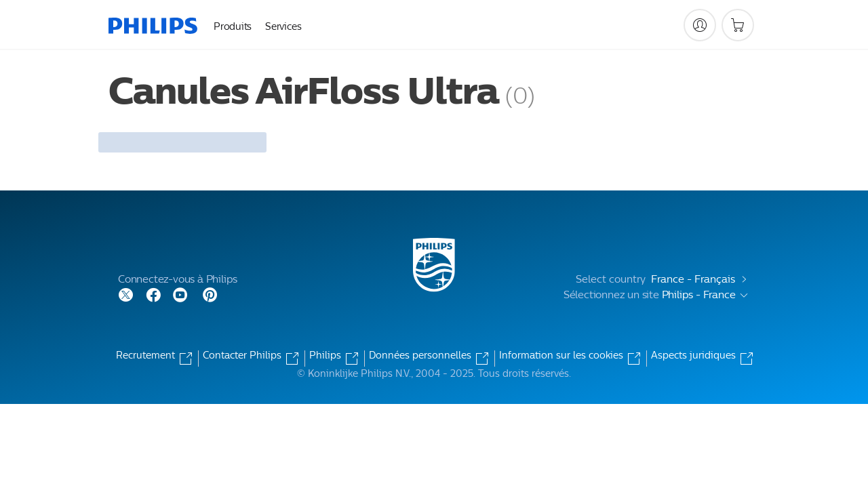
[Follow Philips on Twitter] (126, 294)
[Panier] (738, 25)
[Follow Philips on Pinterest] (210, 294)
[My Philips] (700, 25)
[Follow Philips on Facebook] (153, 294)
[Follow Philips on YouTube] (180, 294)
